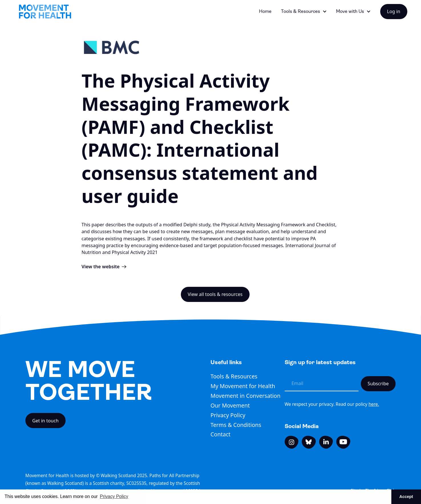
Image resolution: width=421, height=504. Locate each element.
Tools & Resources (234, 376)
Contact (220, 434)
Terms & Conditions (236, 425)
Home (265, 11)
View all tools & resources (215, 294)
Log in (394, 11)
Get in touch (45, 421)
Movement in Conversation (245, 396)
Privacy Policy (228, 415)
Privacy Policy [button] (114, 496)
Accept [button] (406, 497)
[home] (45, 12)
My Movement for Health (243, 386)
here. (374, 404)
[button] (304, 12)
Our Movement (230, 405)
